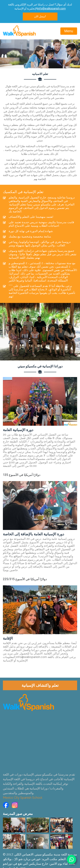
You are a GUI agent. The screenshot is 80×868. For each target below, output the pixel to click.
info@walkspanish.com (52, 8)
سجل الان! (40, 16)
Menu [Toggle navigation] (69, 31)
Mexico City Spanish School (23, 798)
